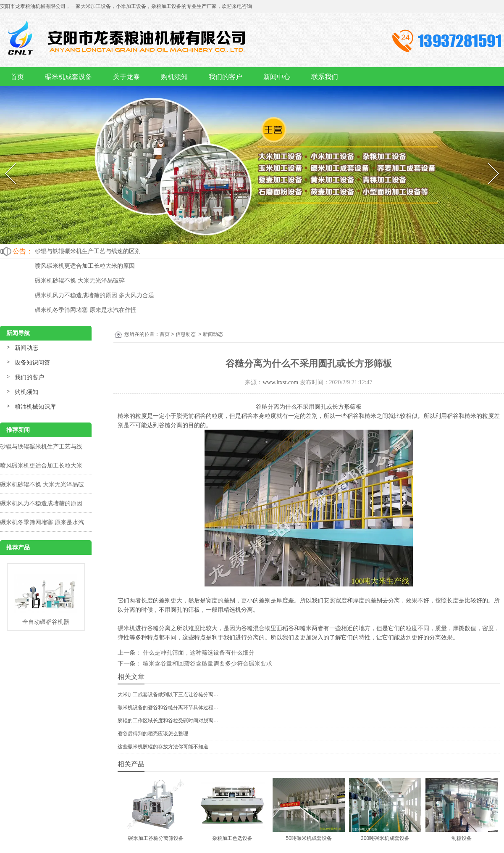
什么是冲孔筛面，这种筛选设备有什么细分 (198, 652)
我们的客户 (226, 77)
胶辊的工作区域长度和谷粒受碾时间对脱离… (168, 721)
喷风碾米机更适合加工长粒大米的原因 (85, 266)
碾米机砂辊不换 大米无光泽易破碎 (80, 280)
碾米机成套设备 (68, 77)
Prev (5, 161)
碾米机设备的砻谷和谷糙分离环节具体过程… (168, 708)
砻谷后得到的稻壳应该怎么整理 (153, 734)
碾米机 (126, 628)
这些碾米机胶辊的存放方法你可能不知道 (163, 747)
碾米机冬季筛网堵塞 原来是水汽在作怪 (86, 310)
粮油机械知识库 (35, 407)
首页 (17, 77)
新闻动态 (26, 348)
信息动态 (186, 334)
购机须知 (174, 77)
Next (488, 161)
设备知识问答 (32, 362)
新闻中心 (277, 77)
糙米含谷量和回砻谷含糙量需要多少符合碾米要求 (207, 663)
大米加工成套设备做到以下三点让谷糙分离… (168, 695)
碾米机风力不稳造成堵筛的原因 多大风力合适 (94, 295)
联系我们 (325, 77)
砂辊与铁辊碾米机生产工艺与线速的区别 (88, 251)
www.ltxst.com (280, 382)
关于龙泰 (126, 77)
